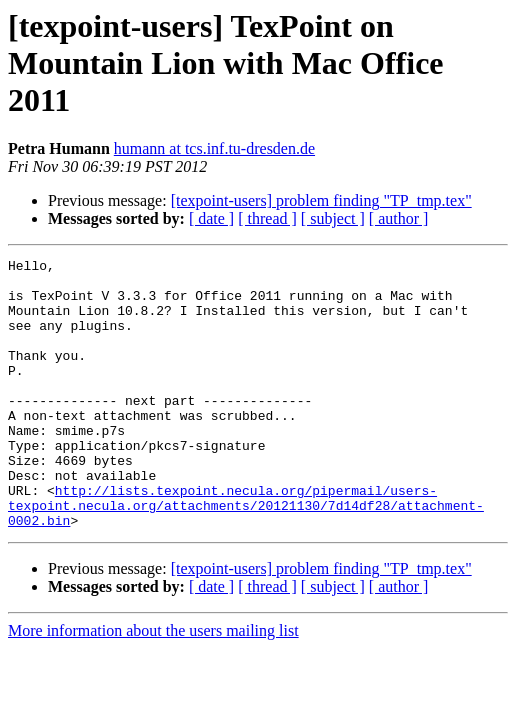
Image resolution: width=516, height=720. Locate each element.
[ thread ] (267, 218)
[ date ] (211, 218)
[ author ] (399, 218)
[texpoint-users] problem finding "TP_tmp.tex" (321, 200)
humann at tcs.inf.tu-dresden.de (214, 148)
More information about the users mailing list (153, 684)
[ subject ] (333, 218)
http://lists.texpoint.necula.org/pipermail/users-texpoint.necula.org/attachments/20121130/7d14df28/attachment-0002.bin (246, 556)
